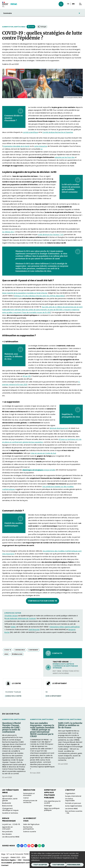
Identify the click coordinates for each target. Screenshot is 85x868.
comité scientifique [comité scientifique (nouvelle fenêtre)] (30, 132)
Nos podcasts (7, 832)
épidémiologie (17, 654)
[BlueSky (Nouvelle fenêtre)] (25, 846)
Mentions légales (9, 860)
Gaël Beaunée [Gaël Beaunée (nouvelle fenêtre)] (34, 630)
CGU (20, 860)
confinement (33, 650)
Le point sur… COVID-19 (11, 824)
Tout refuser (58, 865)
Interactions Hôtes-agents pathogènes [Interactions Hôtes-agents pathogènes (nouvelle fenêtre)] (65, 627)
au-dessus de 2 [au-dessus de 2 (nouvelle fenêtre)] (8, 232)
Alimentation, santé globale (14, 27)
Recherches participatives (28, 828)
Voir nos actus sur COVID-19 (42, 601)
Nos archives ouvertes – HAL (74, 812)
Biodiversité (7, 803)
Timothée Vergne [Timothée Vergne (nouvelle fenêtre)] (11, 616)
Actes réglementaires (74, 806)
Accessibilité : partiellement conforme (18, 863)
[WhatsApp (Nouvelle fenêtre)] (40, 846)
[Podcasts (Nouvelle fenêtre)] (43, 846)
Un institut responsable (70, 800)
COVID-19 (8, 650)
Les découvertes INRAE (11, 837)
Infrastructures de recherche (30, 801)
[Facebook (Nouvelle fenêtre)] (22, 846)
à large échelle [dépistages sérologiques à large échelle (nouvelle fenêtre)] (39, 470)
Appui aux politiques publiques (52, 809)
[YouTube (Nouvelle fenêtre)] (32, 846)
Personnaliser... (74, 865)
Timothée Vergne (62, 662)
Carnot (26, 798)
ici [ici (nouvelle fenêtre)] (42, 149)
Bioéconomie (7, 806)
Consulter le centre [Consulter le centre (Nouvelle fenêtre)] (14, 696)
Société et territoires (10, 813)
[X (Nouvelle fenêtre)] (36, 846)
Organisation (70, 793)
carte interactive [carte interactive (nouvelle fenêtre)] (41, 146)
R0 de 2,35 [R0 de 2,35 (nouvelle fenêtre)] (27, 376)
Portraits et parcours (73, 803)
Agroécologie (7, 796)
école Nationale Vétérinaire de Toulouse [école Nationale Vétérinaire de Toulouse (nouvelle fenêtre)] (20, 618)
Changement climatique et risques (10, 809)
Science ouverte (30, 832)
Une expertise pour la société (52, 802)
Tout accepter (40, 865)
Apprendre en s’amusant (7, 828)
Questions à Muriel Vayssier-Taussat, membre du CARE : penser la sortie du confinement (11, 727)
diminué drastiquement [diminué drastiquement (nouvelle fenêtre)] (59, 428)
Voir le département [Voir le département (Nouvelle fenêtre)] (54, 696)
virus (6, 654)
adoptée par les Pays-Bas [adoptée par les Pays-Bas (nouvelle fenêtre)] (65, 157)
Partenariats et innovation (29, 794)
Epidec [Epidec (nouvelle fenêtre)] (13, 627)
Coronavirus (20, 650)
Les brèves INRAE (71, 809)
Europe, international (73, 796)
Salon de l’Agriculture (31, 824)
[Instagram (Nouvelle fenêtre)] (29, 846)
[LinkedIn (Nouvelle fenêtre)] (18, 846)
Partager (42, 27)
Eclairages (48, 806)
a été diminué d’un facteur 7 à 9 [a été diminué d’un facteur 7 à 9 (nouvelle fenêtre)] (51, 235)
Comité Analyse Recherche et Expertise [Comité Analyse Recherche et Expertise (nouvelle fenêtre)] (58, 132)
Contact (5, 865)
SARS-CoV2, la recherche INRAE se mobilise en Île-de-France (70, 725)
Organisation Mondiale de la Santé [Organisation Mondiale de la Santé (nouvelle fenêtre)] (16, 146)
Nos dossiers (7, 834)
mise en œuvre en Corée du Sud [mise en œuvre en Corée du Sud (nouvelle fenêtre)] (43, 453)
